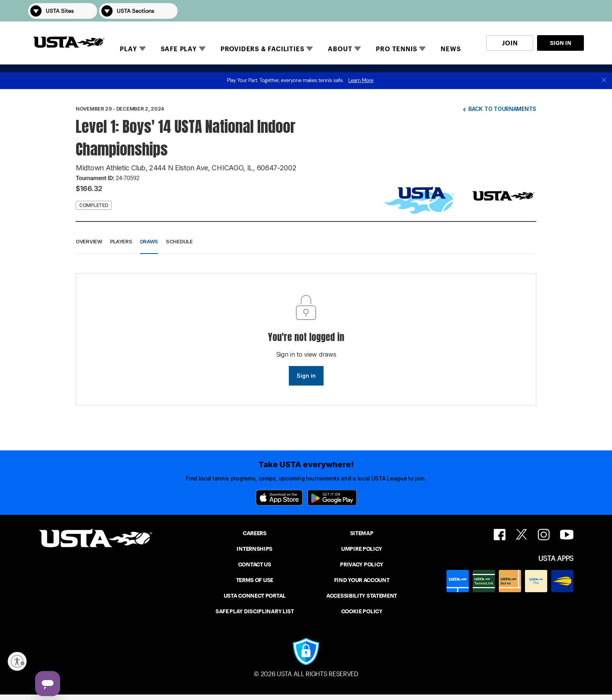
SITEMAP (362, 533)
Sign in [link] (306, 376)
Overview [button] (89, 241)
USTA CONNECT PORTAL (255, 596)
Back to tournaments (502, 109)
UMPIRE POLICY (362, 549)
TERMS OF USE (255, 580)
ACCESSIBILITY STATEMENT (362, 596)
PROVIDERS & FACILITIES (262, 49)
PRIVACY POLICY (362, 564)
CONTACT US (255, 564)
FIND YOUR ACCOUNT (362, 580)
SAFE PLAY (179, 49)
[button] (573, 11)
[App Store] (279, 498)
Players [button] (121, 241)
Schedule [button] (179, 241)
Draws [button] (149, 241)
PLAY (128, 49)
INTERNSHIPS (254, 549)
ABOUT (340, 49)
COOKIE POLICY (362, 611)
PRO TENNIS (396, 49)
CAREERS (255, 533)
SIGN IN (561, 43)
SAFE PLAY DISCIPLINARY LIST (255, 611)
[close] (604, 81)
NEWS (451, 49)
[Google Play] (332, 498)
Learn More (361, 80)
